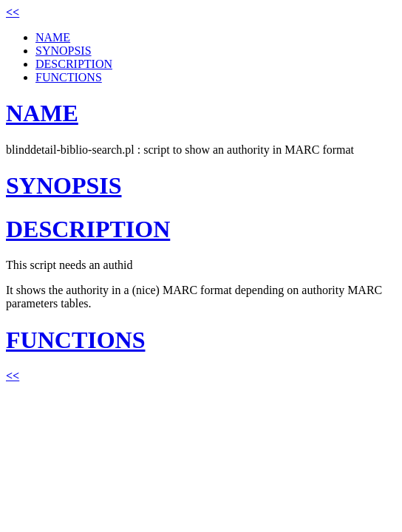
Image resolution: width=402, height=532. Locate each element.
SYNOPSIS (64, 51)
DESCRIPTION (74, 64)
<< (13, 12)
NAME (53, 37)
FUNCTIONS (69, 77)
